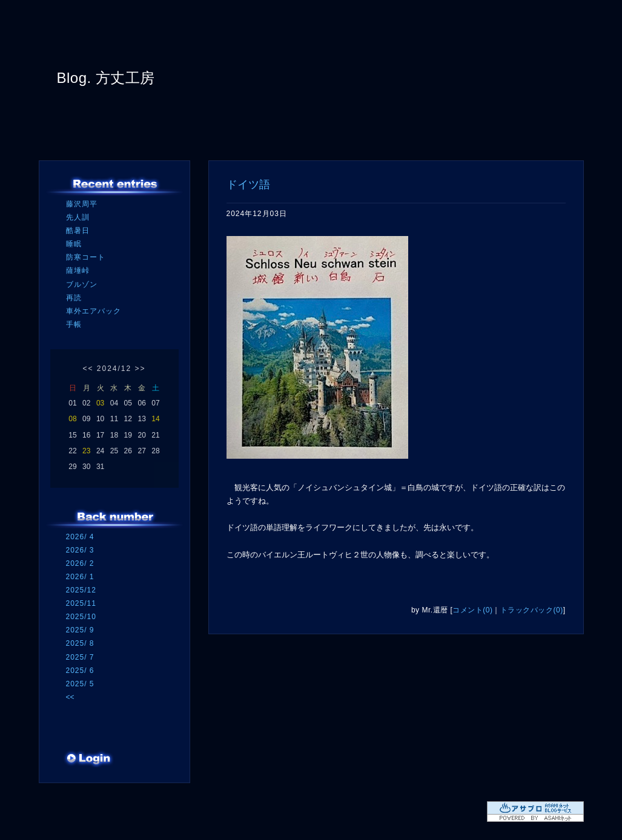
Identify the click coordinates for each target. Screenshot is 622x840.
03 (100, 403)
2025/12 (81, 590)
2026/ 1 (80, 577)
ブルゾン (82, 284)
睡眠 (74, 244)
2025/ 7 (80, 657)
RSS (84, 735)
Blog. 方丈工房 (106, 78)
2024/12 (114, 369)
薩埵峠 (78, 271)
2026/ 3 (80, 550)
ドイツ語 (248, 185)
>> (141, 369)
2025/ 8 (80, 643)
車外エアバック (94, 311)
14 (155, 419)
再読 (74, 298)
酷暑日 (78, 231)
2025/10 (81, 617)
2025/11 (81, 603)
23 (86, 451)
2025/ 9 (80, 630)
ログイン (89, 760)
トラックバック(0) (532, 610)
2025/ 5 (80, 684)
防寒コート (86, 257)
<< (88, 369)
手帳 (74, 324)
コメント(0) (472, 610)
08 (72, 419)
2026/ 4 (80, 537)
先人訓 (78, 217)
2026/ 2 (80, 563)
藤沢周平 (82, 204)
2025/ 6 (80, 671)
